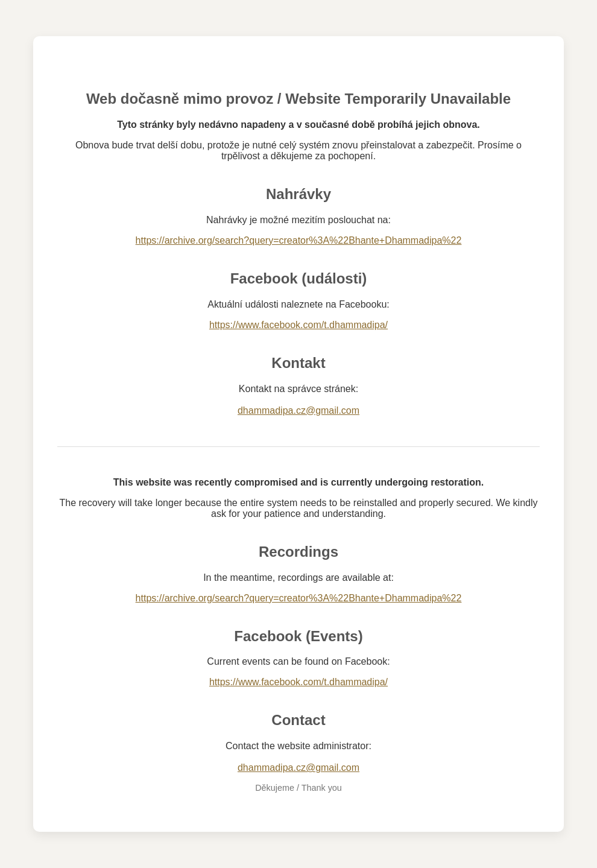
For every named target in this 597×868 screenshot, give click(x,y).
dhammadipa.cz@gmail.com (298, 410)
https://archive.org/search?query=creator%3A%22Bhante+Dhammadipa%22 (299, 240)
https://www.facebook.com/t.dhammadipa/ (298, 325)
